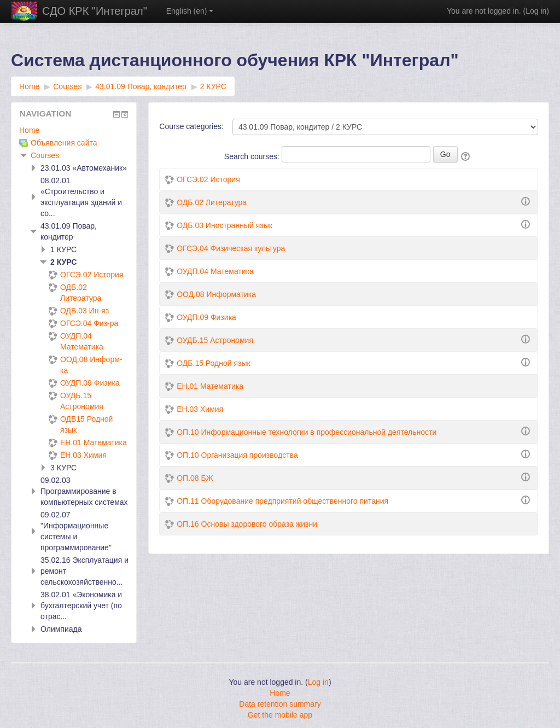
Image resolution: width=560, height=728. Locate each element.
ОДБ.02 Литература (212, 202)
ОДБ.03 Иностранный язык (224, 225)
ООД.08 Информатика (216, 294)
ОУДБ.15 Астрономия (215, 340)
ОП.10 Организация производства (237, 455)
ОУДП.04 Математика (215, 271)
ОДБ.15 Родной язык (213, 363)
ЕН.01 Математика (210, 386)
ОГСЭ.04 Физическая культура (231, 248)
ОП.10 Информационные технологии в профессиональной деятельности (307, 432)
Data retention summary (280, 704)
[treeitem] (74, 130)
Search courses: (253, 156)
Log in (536, 11)
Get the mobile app (280, 715)
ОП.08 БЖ (195, 478)
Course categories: (191, 126)
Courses (45, 155)
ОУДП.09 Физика (206, 317)
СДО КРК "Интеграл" (95, 11)
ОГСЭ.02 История (208, 179)
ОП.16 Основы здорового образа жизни (247, 524)
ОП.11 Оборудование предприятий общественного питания (282, 501)
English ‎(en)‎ (190, 11)
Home (29, 130)
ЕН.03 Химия (200, 409)
